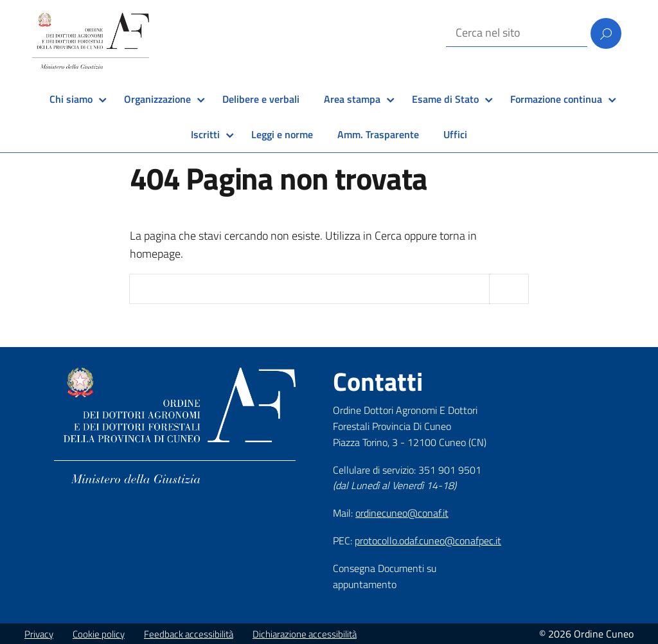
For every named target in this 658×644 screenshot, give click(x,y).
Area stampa (352, 99)
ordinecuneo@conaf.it (402, 513)
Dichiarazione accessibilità (305, 634)
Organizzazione (157, 99)
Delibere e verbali (261, 99)
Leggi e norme (282, 134)
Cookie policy (99, 634)
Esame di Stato (445, 99)
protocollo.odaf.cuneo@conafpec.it (428, 541)
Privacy (39, 634)
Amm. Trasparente (378, 134)
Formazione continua (556, 99)
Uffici (455, 134)
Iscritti (205, 134)
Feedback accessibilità (189, 634)
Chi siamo (71, 99)
